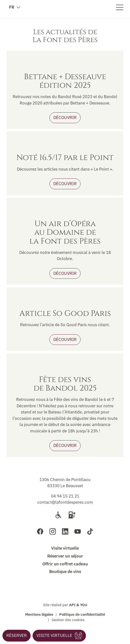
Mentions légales (39, 614)
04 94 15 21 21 (65, 496)
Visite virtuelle (65, 548)
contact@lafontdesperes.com (65, 502)
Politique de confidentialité (82, 614)
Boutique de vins (65, 571)
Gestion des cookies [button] (68, 620)
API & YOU (78, 605)
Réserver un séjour (65, 556)
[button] (17, 636)
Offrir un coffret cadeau (65, 564)
